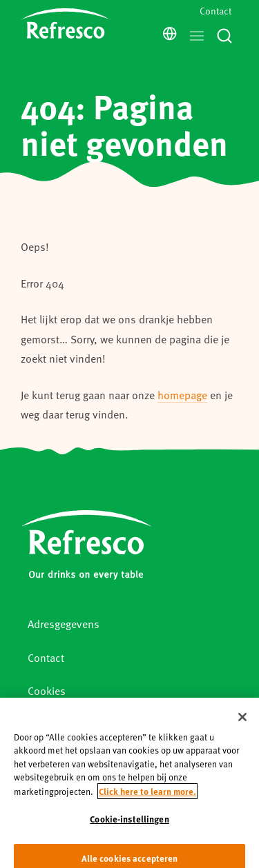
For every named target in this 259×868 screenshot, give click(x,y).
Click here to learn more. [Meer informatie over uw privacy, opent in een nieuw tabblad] (147, 796)
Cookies (47, 690)
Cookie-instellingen (129, 824)
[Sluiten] (242, 722)
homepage (182, 395)
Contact (215, 11)
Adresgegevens (64, 624)
